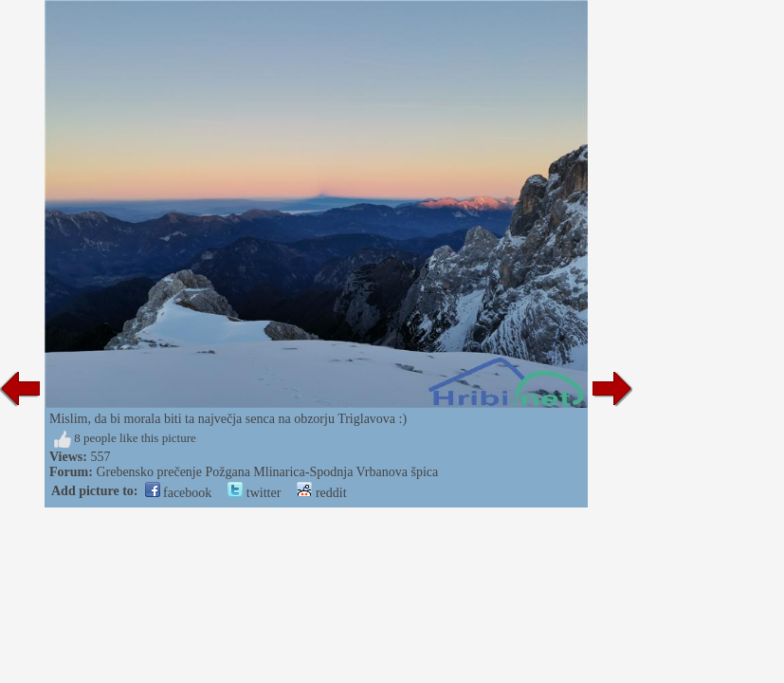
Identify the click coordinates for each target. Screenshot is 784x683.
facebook (179, 493)
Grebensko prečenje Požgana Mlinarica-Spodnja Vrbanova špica (267, 472)
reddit (321, 493)
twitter (254, 493)
